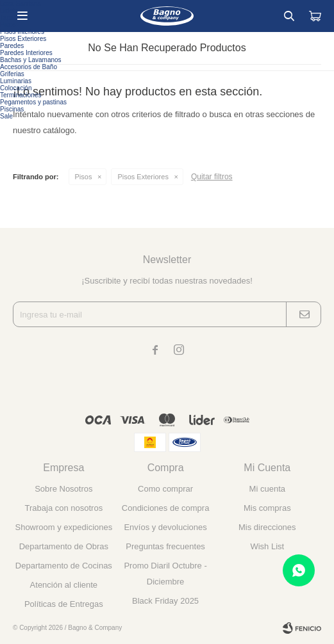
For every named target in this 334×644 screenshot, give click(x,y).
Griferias (12, 74)
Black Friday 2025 (165, 601)
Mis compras (267, 508)
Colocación (16, 88)
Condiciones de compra (166, 508)
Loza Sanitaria (21, 4)
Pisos (84, 177)
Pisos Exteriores (143, 177)
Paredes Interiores (26, 53)
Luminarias (16, 81)
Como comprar (165, 489)
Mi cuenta (267, 489)
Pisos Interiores (22, 32)
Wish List (267, 546)
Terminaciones (21, 95)
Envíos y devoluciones (165, 527)
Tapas (9, 18)
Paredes (12, 46)
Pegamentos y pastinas (33, 102)
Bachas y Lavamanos (31, 60)
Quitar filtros (212, 177)
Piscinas (12, 109)
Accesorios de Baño (29, 67)
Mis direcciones (267, 527)
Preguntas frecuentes (165, 546)
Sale (6, 116)
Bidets (9, 11)
